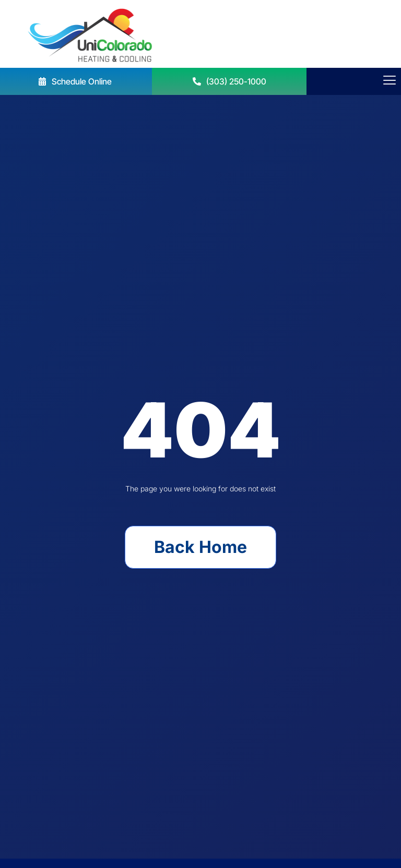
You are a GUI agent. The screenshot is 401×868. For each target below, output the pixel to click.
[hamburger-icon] (389, 81)
